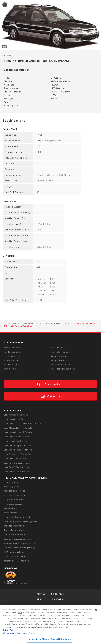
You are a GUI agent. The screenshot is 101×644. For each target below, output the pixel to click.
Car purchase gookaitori (14, 500)
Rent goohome (10, 513)
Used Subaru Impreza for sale (17, 445)
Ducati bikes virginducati (15, 556)
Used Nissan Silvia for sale (16, 419)
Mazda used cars (12, 356)
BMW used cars (11, 369)
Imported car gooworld (14, 491)
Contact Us (54, 396)
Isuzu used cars (11, 365)
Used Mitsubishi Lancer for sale (18, 428)
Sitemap (41, 599)
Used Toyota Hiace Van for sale (18, 450)
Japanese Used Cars (12, 323)
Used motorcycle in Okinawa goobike (21, 521)
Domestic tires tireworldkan (16, 535)
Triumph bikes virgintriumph (16, 561)
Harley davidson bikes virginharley (19, 548)
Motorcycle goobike (13, 504)
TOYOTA (41, 323)
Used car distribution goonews (17, 539)
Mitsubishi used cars (60, 352)
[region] (50, 625)
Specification (29, 323)
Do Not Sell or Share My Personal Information (50, 639)
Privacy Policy (58, 594)
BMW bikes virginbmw (14, 552)
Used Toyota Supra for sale (16, 437)
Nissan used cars (58, 348)
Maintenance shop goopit (15, 495)
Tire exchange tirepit (13, 530)
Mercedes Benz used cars (63, 369)
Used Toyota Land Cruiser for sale (19, 454)
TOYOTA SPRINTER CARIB (59, 323)
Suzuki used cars (12, 360)
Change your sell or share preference (19, 633)
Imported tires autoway (14, 526)
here (20, 613)
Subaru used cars (59, 356)
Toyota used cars (12, 348)
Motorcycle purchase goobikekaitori (20, 543)
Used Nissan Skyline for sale (17, 415)
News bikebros (10, 508)
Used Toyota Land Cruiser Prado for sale (22, 424)
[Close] (96, 610)
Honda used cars (12, 352)
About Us (41, 594)
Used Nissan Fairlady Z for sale (18, 432)
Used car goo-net (12, 482)
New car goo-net (11, 486)
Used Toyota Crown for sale (17, 472)
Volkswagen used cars (61, 365)
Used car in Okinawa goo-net (17, 517)
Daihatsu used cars (59, 360)
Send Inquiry (53, 384)
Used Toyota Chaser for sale (17, 463)
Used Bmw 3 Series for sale (17, 467)
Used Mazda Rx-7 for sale (15, 458)
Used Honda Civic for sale (16, 441)
